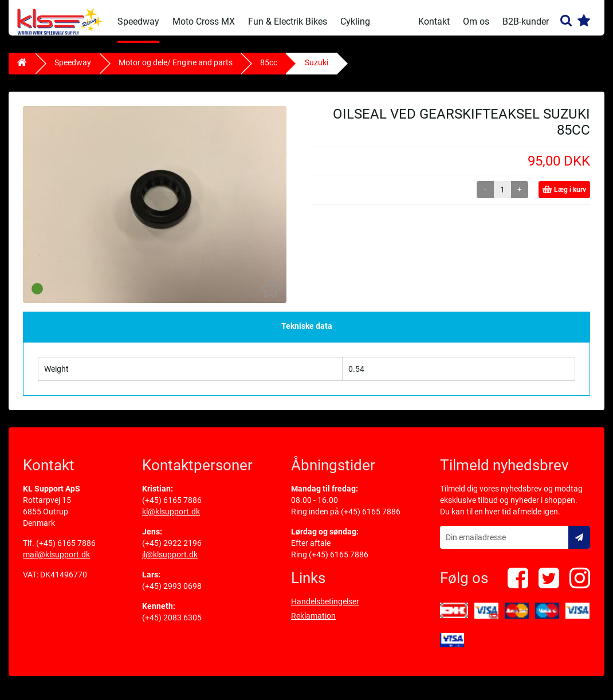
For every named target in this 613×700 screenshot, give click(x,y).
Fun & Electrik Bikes (288, 21)
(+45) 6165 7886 (66, 550)
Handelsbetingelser (325, 609)
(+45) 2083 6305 (172, 625)
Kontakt (434, 21)
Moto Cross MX (204, 21)
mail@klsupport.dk (56, 562)
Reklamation (313, 623)
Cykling (355, 21)
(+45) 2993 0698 (172, 593)
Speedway (138, 21)
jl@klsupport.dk (170, 562)
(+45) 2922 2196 (172, 550)
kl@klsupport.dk (171, 519)
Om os (476, 21)
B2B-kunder (526, 21)
